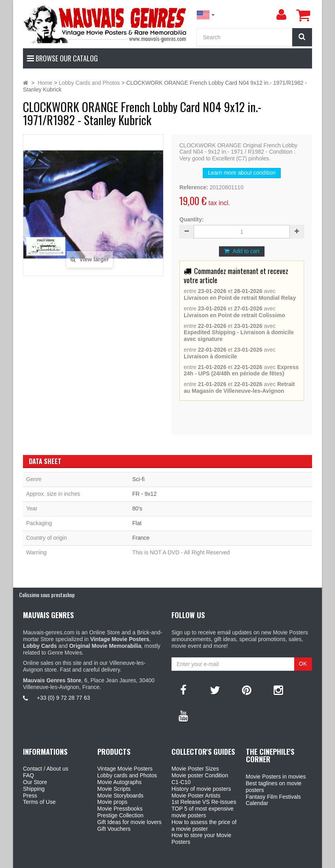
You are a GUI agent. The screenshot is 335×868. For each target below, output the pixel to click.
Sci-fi (138, 479)
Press (30, 796)
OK (303, 664)
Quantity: (191, 219)
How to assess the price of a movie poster (204, 825)
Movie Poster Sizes (195, 769)
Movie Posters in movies (276, 777)
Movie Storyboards (121, 796)
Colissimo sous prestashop (47, 595)
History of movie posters (201, 789)
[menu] (281, 15)
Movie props (112, 802)
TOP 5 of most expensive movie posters (203, 812)
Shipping (34, 789)
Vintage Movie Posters (125, 769)
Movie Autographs (120, 782)
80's (137, 508)
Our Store (35, 782)
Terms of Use (39, 802)
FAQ (29, 775)
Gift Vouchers (114, 829)
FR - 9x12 (144, 494)
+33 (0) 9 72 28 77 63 (63, 698)
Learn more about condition (242, 173)
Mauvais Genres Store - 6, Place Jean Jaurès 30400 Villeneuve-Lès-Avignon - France (186, 860)
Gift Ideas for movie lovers (130, 822)
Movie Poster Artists (196, 796)
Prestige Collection (121, 815)
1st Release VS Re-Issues (204, 802)
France (141, 538)
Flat (137, 523)
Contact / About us (46, 769)
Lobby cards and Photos (127, 775)
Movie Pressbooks (120, 809)
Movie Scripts (114, 789)
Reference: (194, 187)
